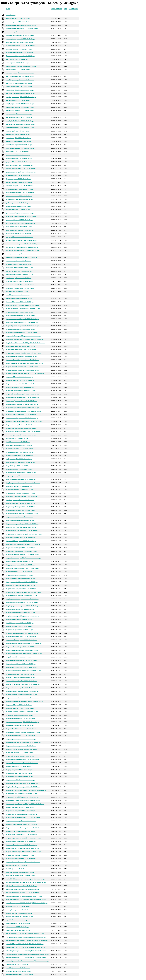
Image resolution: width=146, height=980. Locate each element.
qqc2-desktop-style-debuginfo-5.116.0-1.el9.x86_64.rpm (22, 247)
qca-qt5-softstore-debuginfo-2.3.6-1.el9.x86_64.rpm (20, 93)
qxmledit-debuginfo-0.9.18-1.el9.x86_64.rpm (18, 971)
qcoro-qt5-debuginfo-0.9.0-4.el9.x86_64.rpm (18, 138)
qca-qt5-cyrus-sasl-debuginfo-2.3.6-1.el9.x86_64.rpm (21, 66)
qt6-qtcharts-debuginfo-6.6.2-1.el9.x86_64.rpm (19, 517)
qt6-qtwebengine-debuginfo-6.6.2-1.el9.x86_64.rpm (20, 831)
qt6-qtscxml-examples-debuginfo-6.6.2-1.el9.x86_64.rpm (22, 712)
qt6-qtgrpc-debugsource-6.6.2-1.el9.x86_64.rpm (19, 575)
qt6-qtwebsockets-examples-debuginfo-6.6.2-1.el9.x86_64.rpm (23, 852)
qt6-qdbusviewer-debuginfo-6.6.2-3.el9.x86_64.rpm (20, 462)
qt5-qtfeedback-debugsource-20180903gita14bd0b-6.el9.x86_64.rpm (25, 343)
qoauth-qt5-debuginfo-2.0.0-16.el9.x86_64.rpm (19, 186)
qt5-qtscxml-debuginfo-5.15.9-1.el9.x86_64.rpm (19, 377)
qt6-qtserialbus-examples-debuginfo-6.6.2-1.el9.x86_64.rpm (23, 732)
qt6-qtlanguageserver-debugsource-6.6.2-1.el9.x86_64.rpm (22, 606)
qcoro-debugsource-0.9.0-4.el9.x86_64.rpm (18, 134)
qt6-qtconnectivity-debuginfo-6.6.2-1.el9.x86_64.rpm (21, 527)
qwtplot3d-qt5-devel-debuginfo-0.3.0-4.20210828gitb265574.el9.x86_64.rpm (27, 954)
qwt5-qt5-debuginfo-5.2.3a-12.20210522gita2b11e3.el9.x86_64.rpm (25, 934)
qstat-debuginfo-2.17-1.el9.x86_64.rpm (17, 292)
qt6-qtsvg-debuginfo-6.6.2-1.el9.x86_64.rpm (18, 766)
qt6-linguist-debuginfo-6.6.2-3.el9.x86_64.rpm (19, 459)
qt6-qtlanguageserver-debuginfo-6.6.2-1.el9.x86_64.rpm (22, 602)
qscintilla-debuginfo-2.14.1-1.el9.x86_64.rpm (19, 278)
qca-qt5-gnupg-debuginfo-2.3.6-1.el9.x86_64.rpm (20, 76)
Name (8, 9)
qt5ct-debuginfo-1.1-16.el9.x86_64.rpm (17, 438)
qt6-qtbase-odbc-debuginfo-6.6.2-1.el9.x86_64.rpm (20, 510)
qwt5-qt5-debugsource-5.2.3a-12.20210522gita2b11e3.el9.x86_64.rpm (26, 937)
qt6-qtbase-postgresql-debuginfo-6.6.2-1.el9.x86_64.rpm (22, 514)
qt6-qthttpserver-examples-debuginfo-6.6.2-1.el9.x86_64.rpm (23, 592)
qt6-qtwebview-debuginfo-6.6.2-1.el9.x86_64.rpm (20, 855)
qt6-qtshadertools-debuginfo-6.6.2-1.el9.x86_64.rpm (21, 746)
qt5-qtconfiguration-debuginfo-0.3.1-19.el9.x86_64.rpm (22, 322)
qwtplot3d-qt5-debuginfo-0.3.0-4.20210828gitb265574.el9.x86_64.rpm (26, 951)
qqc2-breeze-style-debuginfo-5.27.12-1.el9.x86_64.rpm (21, 240)
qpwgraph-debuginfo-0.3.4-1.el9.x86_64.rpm (19, 234)
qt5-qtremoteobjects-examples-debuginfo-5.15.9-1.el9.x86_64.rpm (25, 374)
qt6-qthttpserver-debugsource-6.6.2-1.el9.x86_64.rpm (21, 589)
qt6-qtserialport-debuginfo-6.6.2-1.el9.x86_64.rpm (20, 736)
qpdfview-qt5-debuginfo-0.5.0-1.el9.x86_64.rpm (19, 199)
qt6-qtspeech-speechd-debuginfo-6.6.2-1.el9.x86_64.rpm (22, 763)
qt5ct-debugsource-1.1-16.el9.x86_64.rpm (18, 442)
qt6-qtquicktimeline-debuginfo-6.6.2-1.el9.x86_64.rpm (21, 688)
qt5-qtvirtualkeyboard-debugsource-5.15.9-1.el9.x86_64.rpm (23, 411)
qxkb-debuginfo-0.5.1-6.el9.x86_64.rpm (17, 964)
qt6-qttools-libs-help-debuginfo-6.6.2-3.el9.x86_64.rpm (21, 794)
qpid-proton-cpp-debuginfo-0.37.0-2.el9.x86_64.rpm (21, 216)
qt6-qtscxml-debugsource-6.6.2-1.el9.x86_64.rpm (20, 708)
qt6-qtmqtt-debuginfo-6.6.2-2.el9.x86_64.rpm (19, 626)
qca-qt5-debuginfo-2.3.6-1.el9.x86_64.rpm (18, 70)
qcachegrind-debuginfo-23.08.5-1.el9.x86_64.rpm (20, 128)
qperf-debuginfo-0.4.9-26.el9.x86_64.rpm (17, 203)
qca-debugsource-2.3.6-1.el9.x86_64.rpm (17, 63)
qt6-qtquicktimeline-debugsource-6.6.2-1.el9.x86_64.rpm (22, 691)
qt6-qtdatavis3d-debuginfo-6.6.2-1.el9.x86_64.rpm (20, 537)
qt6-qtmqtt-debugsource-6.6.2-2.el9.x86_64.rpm (19, 630)
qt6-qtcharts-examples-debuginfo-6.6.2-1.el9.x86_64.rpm (22, 524)
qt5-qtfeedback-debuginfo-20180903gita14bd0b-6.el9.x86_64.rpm (25, 339)
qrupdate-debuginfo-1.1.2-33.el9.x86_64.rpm (19, 271)
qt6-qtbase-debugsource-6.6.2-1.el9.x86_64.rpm (19, 490)
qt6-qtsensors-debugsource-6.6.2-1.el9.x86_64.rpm (20, 719)
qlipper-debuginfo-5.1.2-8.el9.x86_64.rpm (18, 175)
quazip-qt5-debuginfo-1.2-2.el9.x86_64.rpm (18, 910)
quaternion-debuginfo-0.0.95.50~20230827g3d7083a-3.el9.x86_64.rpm (26, 900)
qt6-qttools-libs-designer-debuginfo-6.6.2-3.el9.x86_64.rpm (23, 787)
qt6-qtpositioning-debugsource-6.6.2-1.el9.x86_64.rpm (21, 667)
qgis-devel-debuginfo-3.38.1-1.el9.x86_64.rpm (19, 158)
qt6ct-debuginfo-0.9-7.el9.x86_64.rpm (17, 865)
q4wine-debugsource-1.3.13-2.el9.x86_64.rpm (19, 22)
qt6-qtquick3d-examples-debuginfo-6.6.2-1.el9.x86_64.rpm (23, 684)
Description (73, 9)
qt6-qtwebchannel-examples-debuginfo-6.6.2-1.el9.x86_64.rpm (24, 828)
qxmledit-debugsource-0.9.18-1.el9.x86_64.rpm (19, 975)
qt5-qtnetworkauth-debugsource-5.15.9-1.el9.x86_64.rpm (22, 360)
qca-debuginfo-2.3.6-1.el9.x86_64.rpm (17, 59)
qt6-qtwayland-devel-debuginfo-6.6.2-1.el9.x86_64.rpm (22, 814)
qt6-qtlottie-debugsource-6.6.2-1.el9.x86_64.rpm (20, 623)
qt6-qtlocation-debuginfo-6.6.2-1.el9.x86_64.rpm (20, 609)
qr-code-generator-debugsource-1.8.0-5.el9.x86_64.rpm (22, 257)
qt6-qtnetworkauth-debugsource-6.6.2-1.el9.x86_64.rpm (22, 650)
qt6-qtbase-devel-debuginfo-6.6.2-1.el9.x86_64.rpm (20, 493)
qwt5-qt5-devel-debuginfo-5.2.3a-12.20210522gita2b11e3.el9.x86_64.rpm (27, 941)
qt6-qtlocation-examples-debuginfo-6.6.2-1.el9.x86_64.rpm (23, 616)
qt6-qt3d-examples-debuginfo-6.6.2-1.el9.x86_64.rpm (21, 473)
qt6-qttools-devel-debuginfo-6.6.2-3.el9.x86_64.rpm (20, 780)
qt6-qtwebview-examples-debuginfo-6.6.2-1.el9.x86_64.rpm (23, 862)
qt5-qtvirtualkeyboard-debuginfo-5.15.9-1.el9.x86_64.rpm (22, 408)
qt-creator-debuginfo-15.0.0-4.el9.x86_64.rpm (19, 298)
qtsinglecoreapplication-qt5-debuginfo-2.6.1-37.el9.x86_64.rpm (24, 896)
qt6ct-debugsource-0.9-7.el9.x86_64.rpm (17, 869)
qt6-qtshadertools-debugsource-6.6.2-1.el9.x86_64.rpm (21, 749)
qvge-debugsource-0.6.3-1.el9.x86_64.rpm (18, 923)
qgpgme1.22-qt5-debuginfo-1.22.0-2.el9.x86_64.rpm (21, 169)
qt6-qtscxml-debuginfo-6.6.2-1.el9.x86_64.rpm (19, 705)
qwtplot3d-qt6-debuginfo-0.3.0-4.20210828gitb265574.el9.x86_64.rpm (26, 958)
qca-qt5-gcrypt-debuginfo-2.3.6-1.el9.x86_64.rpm (20, 73)
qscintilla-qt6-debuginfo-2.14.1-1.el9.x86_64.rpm (20, 288)
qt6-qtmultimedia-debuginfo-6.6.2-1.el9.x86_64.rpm (21, 637)
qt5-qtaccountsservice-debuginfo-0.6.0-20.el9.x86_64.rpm (22, 305)
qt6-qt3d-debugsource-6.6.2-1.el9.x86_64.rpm (19, 469)
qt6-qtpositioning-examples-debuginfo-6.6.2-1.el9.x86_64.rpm (23, 671)
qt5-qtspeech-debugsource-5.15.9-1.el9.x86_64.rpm (20, 391)
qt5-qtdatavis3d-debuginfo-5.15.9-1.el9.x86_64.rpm (20, 329)
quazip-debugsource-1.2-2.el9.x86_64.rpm (18, 906)
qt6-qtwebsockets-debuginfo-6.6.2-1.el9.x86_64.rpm (21, 841)
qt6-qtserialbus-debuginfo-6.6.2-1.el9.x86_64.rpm (20, 725)
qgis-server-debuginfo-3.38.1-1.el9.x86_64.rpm (19, 165)
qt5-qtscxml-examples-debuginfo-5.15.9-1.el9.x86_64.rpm (22, 384)
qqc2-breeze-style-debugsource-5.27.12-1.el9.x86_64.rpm (22, 244)
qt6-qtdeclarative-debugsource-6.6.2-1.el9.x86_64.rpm (21, 551)
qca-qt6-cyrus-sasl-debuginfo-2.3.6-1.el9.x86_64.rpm (21, 97)
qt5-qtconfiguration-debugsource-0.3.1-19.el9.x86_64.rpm (22, 326)
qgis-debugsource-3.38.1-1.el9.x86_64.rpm (18, 155)
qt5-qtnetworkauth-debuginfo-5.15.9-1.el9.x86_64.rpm (21, 356)
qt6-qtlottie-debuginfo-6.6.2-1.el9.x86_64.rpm (19, 619)
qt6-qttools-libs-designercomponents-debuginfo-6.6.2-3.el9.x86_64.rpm (26, 790)
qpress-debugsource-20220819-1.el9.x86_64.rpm (20, 230)
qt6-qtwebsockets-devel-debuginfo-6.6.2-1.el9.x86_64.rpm (22, 848)
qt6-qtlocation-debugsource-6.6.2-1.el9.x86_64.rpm (20, 613)
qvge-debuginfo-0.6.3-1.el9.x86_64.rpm (17, 920)
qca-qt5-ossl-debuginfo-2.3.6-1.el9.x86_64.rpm (19, 87)
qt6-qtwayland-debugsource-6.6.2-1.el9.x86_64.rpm (21, 811)
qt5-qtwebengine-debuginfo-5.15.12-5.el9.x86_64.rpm (21, 415)
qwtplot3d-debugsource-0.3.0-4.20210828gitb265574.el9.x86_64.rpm (25, 947)
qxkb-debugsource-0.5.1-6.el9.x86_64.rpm (18, 968)
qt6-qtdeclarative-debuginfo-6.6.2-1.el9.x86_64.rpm (21, 548)
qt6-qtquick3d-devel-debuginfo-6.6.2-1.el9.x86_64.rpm (21, 681)
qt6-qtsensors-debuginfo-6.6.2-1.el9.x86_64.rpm (19, 715)
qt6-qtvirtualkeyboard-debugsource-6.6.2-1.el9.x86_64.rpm (23, 800)
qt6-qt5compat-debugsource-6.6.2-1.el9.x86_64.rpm (21, 479)
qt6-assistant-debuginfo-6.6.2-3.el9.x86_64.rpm (19, 449)
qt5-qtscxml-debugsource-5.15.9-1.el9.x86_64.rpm (20, 380)
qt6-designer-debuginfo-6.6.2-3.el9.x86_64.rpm (19, 452)
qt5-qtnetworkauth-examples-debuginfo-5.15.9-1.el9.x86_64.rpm (24, 363)
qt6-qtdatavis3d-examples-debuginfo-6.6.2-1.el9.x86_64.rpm (23, 544)
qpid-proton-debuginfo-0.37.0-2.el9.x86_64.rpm (19, 220)
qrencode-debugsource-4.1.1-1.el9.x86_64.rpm (19, 264)
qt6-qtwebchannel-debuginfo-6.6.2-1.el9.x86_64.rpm (21, 821)
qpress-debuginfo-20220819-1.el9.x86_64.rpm (19, 227)
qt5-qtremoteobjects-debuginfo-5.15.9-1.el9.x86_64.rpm (22, 367)
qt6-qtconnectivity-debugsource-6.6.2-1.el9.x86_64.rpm (22, 531)
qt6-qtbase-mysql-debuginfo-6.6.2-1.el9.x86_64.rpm (21, 507)
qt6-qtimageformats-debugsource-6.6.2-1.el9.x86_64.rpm (22, 599)
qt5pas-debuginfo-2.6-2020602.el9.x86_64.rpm (19, 445)
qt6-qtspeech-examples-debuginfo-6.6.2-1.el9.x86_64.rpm (22, 759)
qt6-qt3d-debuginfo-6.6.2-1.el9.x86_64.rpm (18, 466)
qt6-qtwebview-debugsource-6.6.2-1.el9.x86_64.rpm (21, 859)
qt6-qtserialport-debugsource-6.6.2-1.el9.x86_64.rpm (21, 739)
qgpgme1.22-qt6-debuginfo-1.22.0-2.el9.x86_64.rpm (21, 172)
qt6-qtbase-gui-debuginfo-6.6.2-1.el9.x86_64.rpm (20, 500)
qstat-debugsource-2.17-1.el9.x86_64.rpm (18, 295)
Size (65, 9)
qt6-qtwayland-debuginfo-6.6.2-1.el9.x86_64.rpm (20, 807)
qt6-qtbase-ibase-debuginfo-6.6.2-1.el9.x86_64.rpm (20, 503)
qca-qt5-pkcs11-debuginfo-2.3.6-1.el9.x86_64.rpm (20, 90)
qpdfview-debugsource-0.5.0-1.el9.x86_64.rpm (19, 196)
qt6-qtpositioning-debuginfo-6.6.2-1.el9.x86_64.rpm (21, 664)
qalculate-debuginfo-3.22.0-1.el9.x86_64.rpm (19, 32)
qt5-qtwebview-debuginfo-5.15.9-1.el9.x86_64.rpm (20, 425)
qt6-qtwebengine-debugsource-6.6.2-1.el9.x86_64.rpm (21, 835)
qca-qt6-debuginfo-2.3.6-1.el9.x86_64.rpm (18, 100)
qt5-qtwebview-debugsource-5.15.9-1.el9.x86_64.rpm (21, 428)
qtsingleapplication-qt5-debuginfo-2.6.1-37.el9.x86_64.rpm (23, 893)
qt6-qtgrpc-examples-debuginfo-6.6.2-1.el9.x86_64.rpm (22, 582)
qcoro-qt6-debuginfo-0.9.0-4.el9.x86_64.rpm (18, 141)
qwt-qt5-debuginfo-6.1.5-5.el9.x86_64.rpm (18, 930)
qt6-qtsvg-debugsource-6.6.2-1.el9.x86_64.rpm (19, 770)
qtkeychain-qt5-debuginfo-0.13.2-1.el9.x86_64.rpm (20, 876)
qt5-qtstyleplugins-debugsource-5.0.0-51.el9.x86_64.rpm (22, 404)
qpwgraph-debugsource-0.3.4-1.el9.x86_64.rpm (19, 237)
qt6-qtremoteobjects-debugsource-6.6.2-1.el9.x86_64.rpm (22, 698)
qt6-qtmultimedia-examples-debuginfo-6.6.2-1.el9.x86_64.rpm (24, 643)
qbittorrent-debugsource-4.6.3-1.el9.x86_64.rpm (20, 53)
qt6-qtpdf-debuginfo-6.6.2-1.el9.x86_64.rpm (18, 657)
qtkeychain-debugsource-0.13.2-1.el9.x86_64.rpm (20, 872)
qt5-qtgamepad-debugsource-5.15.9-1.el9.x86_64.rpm (21, 350)
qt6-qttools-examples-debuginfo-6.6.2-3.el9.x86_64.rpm (22, 783)
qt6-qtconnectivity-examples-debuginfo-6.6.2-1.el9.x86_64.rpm (24, 534)
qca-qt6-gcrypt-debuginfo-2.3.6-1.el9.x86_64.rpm (20, 104)
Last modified (56, 9)
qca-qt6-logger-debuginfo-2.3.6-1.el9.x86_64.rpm (20, 111)
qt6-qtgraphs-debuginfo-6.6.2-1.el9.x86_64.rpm (19, 561)
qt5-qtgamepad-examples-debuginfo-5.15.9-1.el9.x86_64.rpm (23, 353)
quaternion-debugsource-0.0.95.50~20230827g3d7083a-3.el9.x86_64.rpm (27, 903)
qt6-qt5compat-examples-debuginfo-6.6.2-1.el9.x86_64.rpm (23, 483)
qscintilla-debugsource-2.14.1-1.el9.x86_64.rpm (19, 281)
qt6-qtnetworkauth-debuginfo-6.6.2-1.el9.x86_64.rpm (21, 647)
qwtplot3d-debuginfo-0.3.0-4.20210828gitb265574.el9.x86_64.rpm (25, 944)
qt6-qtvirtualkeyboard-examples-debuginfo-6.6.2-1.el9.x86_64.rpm (25, 804)
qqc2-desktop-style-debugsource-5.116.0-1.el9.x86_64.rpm (22, 251)
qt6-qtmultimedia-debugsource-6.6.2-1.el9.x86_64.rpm (21, 640)
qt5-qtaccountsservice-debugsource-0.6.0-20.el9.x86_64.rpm (23, 309)
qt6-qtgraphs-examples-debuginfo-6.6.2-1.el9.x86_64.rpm (22, 568)
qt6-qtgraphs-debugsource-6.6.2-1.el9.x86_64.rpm (20, 565)
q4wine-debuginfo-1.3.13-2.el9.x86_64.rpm (18, 18)
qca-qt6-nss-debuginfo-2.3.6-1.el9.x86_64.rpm (19, 114)
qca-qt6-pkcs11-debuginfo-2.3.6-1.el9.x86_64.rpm (20, 121)
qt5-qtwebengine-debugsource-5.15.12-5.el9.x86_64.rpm (22, 418)
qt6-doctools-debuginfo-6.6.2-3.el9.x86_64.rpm (19, 456)
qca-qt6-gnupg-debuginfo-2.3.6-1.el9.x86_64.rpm (20, 107)
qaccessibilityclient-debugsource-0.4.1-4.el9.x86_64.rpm (22, 29)
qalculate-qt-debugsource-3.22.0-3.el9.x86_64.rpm (20, 46)
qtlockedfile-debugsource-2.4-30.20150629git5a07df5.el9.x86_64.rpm (25, 879)
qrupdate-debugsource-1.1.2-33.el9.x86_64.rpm (19, 275)
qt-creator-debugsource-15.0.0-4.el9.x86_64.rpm (20, 302)
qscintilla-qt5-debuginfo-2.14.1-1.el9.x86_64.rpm (20, 285)
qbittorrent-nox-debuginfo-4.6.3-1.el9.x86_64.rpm (20, 56)
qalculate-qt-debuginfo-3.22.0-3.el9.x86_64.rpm (19, 42)
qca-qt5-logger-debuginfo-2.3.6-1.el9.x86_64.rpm (20, 80)
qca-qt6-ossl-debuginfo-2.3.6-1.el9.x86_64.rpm (19, 117)
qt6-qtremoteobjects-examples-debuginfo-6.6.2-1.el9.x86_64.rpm (24, 701)
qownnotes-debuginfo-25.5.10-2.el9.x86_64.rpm (19, 189)
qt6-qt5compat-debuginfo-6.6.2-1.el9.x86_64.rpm (20, 476)
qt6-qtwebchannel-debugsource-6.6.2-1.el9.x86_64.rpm (22, 824)
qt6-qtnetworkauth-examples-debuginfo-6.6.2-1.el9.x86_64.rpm (24, 654)
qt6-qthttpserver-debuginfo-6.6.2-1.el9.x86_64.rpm (20, 585)
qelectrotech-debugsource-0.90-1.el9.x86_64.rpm (20, 148)
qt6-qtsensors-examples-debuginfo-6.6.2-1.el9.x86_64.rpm (22, 722)
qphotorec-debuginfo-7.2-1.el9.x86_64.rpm (18, 210)
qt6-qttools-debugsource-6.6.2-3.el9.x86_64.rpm (19, 777)
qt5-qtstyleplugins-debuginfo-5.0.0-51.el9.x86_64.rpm (21, 401)
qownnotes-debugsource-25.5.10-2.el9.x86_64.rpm (20, 193)
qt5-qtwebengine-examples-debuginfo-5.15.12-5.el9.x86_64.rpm (24, 421)
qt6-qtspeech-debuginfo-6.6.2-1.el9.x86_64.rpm (19, 753)
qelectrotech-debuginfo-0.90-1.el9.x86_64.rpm (19, 145)
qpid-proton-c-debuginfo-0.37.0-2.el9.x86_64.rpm (20, 213)
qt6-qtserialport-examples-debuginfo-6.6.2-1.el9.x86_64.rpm (23, 742)
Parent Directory (11, 15)
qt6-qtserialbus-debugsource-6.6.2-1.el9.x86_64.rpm (21, 729)
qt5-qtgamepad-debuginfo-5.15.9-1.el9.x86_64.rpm (20, 346)
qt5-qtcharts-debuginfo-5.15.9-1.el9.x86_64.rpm (19, 312)
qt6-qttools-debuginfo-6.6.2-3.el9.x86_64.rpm (19, 773)
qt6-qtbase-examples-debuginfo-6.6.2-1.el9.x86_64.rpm (22, 497)
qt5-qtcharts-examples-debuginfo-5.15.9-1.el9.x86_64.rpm (22, 319)
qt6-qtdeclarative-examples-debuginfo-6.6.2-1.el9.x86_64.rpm (23, 558)
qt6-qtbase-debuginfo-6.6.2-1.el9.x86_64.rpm (19, 486)
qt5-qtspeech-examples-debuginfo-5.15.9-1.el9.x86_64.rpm (22, 394)
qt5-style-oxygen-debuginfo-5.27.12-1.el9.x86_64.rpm (21, 435)
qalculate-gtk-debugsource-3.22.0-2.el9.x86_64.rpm (20, 39)
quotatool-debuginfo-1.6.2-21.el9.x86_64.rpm (19, 913)
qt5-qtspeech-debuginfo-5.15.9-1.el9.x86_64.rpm (20, 387)
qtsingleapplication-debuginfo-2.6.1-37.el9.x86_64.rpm (21, 886)
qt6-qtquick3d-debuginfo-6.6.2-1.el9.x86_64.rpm (20, 674)
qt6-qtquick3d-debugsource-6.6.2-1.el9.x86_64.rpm (20, 678)
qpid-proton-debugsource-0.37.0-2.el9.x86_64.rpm (20, 223)
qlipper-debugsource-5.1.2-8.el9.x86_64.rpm (18, 179)
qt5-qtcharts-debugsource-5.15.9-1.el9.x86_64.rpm (20, 315)
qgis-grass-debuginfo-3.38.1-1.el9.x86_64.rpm (19, 162)
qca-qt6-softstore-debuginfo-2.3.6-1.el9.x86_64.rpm (20, 124)
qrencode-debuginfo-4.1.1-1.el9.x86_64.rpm (18, 261)
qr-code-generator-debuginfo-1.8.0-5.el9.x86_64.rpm (21, 254)
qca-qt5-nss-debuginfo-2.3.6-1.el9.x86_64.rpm (19, 83)
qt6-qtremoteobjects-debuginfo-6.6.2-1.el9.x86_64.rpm (21, 695)
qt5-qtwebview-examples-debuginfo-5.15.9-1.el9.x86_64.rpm (23, 432)
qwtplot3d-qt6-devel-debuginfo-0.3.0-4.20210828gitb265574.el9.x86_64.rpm (27, 961)
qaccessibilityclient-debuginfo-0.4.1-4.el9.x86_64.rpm (21, 25)
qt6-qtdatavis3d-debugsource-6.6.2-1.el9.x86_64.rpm (21, 541)
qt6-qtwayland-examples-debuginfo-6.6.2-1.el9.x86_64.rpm (23, 818)
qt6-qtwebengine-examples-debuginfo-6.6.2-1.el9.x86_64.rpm (23, 838)
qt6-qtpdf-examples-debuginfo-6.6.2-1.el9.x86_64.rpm (21, 660)
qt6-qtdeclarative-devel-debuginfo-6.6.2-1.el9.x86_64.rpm (22, 555)
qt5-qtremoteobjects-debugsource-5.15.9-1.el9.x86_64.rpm (22, 370)
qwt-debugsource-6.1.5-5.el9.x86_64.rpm (17, 927)
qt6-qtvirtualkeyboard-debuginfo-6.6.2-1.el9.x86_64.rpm (22, 797)
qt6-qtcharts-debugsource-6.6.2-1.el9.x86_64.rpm (20, 520)
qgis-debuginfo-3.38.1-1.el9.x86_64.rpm (17, 152)
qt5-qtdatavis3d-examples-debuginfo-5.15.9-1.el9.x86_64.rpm (23, 336)
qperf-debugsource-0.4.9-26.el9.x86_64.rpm (18, 206)
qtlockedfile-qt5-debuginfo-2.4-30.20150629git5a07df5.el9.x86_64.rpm (26, 882)
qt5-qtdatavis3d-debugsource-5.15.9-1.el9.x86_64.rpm (21, 333)
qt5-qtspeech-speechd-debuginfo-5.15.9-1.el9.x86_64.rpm (22, 397)
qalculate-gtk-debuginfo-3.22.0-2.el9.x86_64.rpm (20, 35)
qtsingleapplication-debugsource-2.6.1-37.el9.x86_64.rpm (22, 889)
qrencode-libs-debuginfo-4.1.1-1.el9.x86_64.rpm (19, 268)
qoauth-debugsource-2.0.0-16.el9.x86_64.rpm (19, 182)
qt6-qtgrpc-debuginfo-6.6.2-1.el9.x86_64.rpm (19, 572)
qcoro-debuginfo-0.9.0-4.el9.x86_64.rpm (17, 131)
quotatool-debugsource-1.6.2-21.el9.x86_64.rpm (19, 917)
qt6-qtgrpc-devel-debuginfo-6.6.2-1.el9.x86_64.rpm (20, 578)
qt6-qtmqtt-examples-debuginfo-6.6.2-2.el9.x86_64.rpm (22, 633)
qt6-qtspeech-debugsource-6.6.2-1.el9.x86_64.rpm (20, 756)
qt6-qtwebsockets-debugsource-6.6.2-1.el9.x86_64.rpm (21, 845)
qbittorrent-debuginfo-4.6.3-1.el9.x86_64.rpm (19, 49)
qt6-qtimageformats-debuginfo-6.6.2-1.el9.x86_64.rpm (21, 596)
